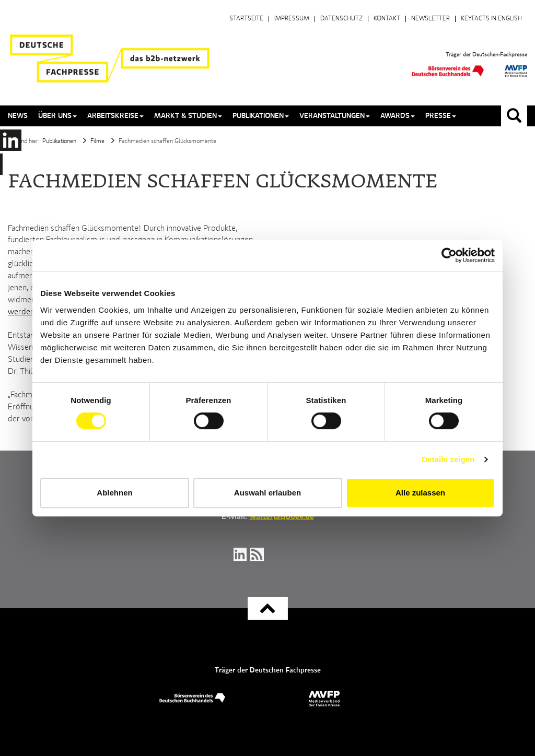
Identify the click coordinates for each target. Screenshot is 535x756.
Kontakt (387, 19)
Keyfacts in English (491, 19)
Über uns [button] (57, 116)
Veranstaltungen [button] (335, 116)
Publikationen (59, 141)
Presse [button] (441, 116)
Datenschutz (341, 19)
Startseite (246, 19)
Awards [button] (398, 116)
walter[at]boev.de (282, 517)
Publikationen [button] (261, 116)
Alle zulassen (420, 493)
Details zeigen (448, 459)
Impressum (292, 19)
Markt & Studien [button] (188, 116)
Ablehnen (114, 493)
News (18, 116)
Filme (97, 141)
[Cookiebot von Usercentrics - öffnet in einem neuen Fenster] (449, 255)
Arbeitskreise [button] (115, 116)
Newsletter (431, 19)
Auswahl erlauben (267, 493)
